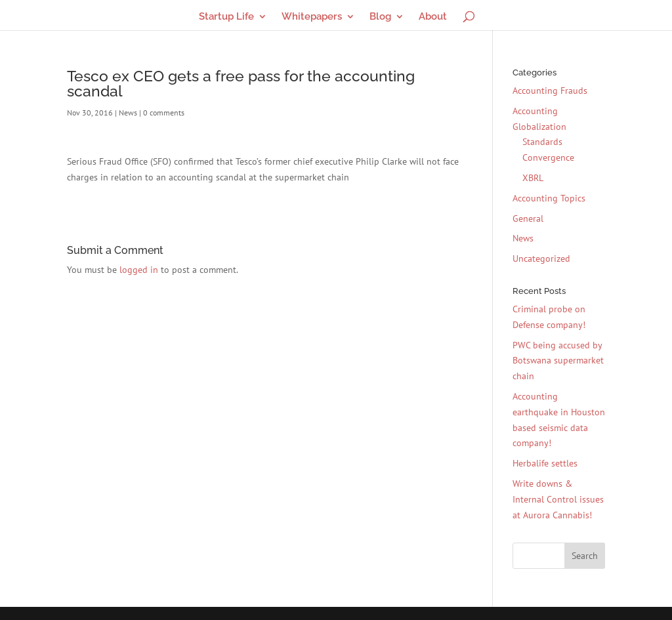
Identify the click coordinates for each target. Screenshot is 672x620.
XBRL (533, 178)
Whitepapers (312, 17)
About (433, 17)
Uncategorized (541, 258)
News (128, 113)
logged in (139, 270)
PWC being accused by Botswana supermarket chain (558, 361)
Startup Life (226, 17)
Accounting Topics (549, 198)
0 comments (164, 113)
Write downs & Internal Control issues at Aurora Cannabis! (558, 499)
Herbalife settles (545, 463)
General (528, 218)
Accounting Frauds (550, 91)
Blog (380, 17)
